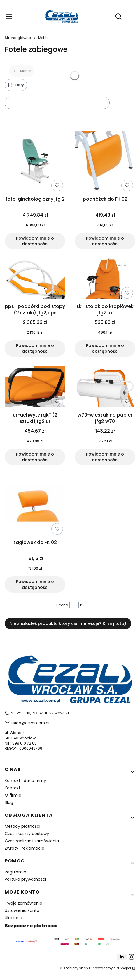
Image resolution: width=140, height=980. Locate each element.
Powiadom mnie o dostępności (35, 241)
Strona (62, 605)
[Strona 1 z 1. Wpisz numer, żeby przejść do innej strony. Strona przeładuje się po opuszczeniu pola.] (74, 605)
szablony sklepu (77, 968)
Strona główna (18, 38)
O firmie (13, 795)
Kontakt (13, 788)
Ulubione (13, 918)
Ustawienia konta (22, 910)
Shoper (126, 968)
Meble (43, 38)
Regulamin (15, 872)
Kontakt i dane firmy (25, 781)
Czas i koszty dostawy (27, 834)
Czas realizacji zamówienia (32, 841)
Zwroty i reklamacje (24, 848)
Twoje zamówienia (23, 903)
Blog (9, 802)
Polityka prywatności (25, 879)
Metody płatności (22, 826)
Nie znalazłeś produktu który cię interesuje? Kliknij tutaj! (68, 623)
